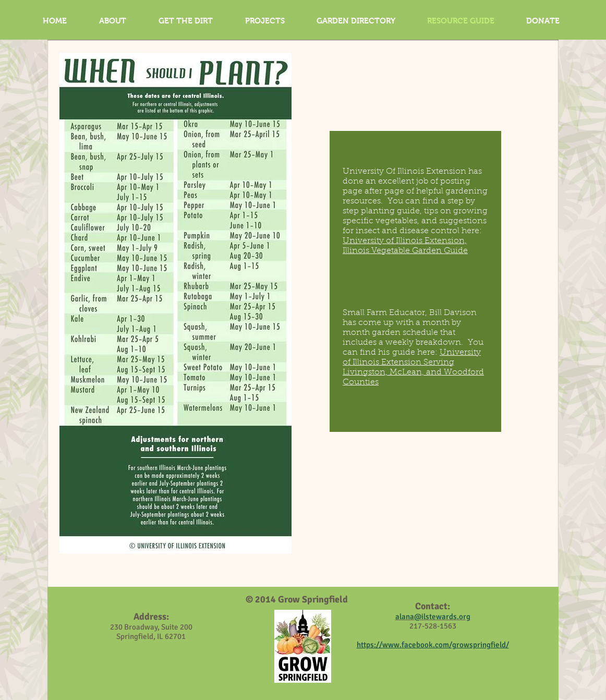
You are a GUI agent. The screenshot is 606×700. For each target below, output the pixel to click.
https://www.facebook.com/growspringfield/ (433, 645)
